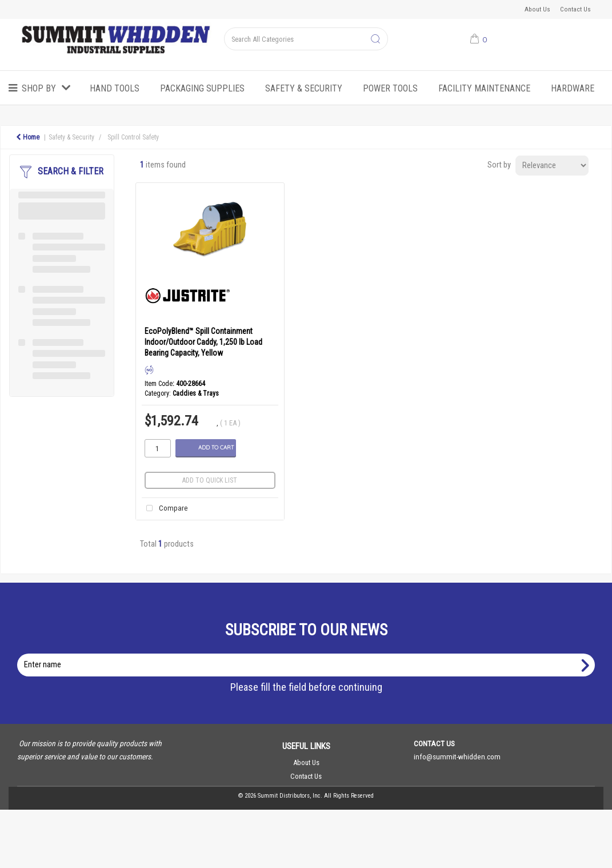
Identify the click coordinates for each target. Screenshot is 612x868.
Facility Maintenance (484, 88)
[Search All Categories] (306, 39)
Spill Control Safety (133, 137)
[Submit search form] (375, 39)
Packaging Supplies (202, 88)
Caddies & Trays (196, 393)
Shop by (39, 88)
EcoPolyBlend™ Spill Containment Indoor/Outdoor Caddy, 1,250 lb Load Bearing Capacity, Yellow (203, 342)
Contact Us (575, 9)
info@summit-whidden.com (457, 756)
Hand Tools (115, 88)
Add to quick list (210, 480)
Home (28, 137)
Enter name (309, 653)
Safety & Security (304, 88)
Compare (165, 509)
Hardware (573, 88)
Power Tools (390, 88)
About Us (537, 9)
